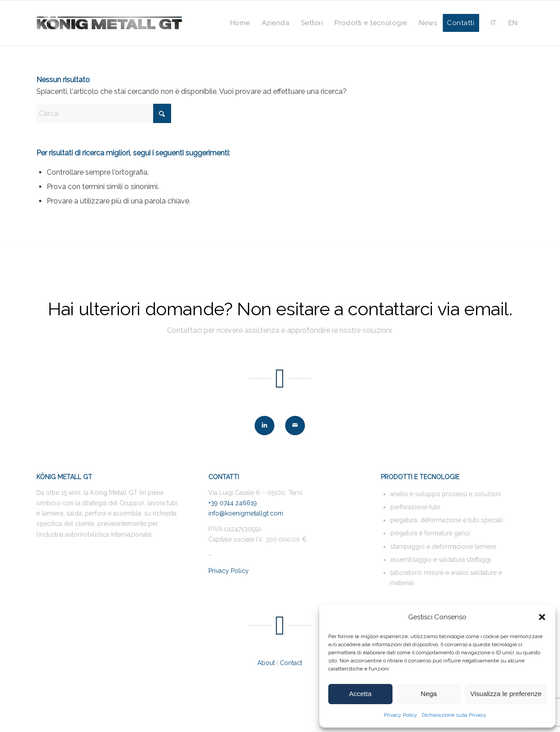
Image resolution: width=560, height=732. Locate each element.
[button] (542, 617)
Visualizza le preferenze (506, 694)
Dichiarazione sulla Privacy (454, 715)
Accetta (360, 694)
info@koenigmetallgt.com (246, 513)
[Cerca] (104, 113)
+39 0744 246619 (233, 503)
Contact (291, 663)
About (266, 663)
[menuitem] (240, 23)
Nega (429, 694)
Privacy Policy (401, 715)
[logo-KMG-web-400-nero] (109, 23)
